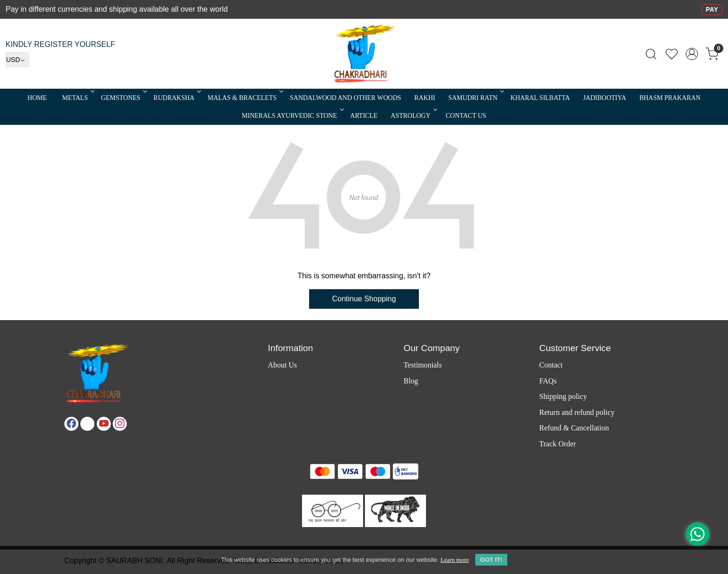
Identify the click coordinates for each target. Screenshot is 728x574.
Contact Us (466, 116)
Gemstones (123, 98)
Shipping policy (563, 396)
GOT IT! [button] (491, 560)
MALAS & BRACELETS (245, 98)
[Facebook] (71, 424)
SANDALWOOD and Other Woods (345, 98)
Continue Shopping (364, 299)
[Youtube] (104, 424)
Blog (411, 381)
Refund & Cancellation (574, 428)
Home (37, 98)
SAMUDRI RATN (475, 98)
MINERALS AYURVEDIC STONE (292, 116)
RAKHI (425, 98)
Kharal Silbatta (540, 98)
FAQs (548, 381)
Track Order (558, 444)
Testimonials (423, 365)
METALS (77, 98)
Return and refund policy (577, 412)
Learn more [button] (455, 560)
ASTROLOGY (413, 116)
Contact (551, 365)
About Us (282, 365)
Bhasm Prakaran (670, 98)
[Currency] (17, 60)
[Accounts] (692, 54)
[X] (87, 424)
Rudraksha (177, 98)
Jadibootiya (604, 98)
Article (364, 116)
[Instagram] (120, 424)
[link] (651, 54)
